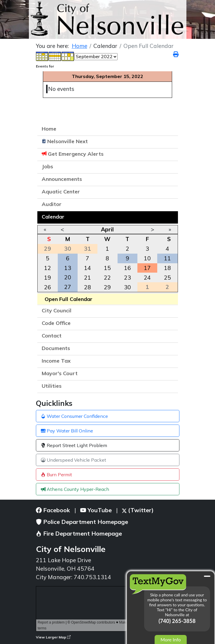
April (107, 229)
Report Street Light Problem (74, 445)
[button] (171, 180)
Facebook (53, 510)
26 (48, 287)
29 (107, 287)
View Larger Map (53, 637)
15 (107, 268)
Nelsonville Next (68, 141)
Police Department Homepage (82, 522)
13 (68, 268)
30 (127, 287)
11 (167, 258)
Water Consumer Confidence (74, 416)
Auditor (52, 204)
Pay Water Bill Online (67, 431)
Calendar (53, 217)
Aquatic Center (61, 192)
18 (167, 268)
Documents (56, 348)
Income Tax (56, 361)
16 (127, 268)
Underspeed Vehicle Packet (74, 460)
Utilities (52, 386)
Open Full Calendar (69, 299)
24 (147, 278)
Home (49, 129)
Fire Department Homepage (79, 533)
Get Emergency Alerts (76, 154)
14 (88, 268)
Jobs (47, 166)
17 (147, 268)
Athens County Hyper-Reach (75, 489)
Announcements (62, 179)
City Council (57, 310)
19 (48, 278)
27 (68, 287)
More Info (171, 639)
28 (88, 287)
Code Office (56, 323)
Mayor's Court (60, 373)
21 (88, 278)
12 (48, 268)
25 (167, 278)
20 (68, 277)
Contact (52, 336)
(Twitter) (138, 510)
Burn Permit (56, 475)
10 (147, 258)
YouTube (96, 510)
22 (107, 278)
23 (127, 278)
